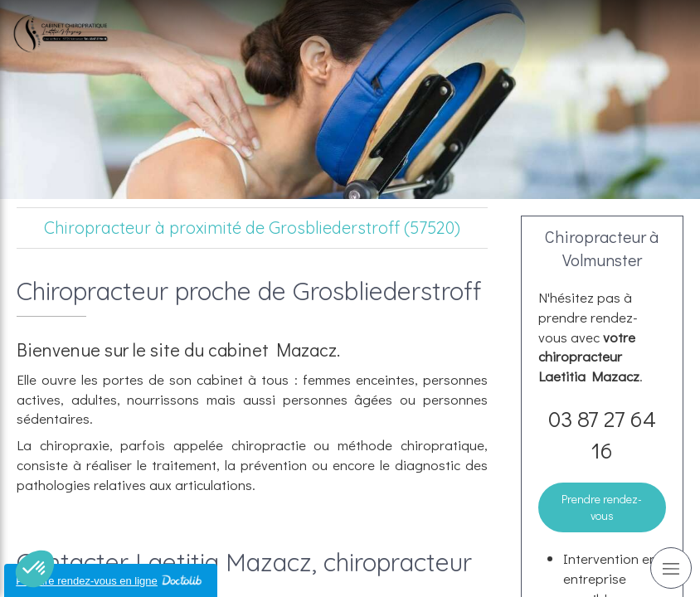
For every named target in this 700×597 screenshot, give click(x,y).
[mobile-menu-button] (671, 568)
